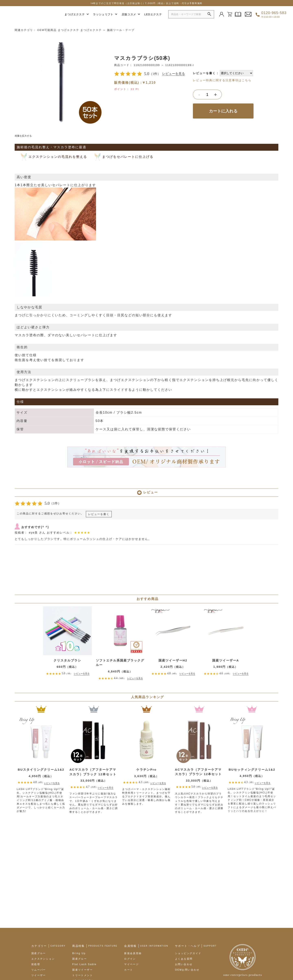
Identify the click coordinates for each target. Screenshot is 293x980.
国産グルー (39, 903)
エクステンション (43, 908)
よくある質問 (184, 908)
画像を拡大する (23, 134)
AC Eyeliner (81, 936)
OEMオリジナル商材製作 (89, 947)
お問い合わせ (184, 914)
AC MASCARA (83, 930)
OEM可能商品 (47, 29)
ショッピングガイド (188, 903)
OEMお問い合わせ (187, 919)
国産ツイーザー (83, 919)
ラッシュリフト (105, 14)
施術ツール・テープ (121, 29)
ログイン (130, 908)
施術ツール (39, 936)
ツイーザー (39, 925)
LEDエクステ (153, 14)
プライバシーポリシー (111, 965)
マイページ (131, 914)
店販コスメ (131, 14)
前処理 (36, 914)
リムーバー (39, 919)
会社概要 (17, 965)
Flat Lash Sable (84, 914)
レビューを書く (204, 71)
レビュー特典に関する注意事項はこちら (222, 79)
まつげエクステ (77, 14)
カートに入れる (223, 109)
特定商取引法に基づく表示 (75, 965)
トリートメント (42, 930)
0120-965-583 (274, 14)
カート (128, 919)
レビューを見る (174, 72)
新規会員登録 (133, 903)
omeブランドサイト (40, 965)
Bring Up (79, 903)
